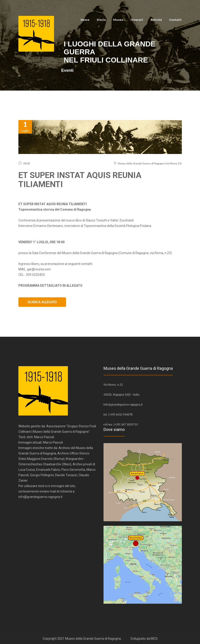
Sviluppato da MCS (144, 638)
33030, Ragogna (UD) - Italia (122, 394)
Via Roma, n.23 (113, 384)
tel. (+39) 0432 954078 (118, 414)
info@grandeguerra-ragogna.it (123, 404)
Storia (101, 20)
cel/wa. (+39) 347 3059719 (121, 424)
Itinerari (137, 20)
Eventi (70, 70)
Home (85, 20)
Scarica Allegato (42, 302)
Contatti (176, 20)
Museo (118, 20)
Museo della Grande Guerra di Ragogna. (93, 638)
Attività (156, 20)
